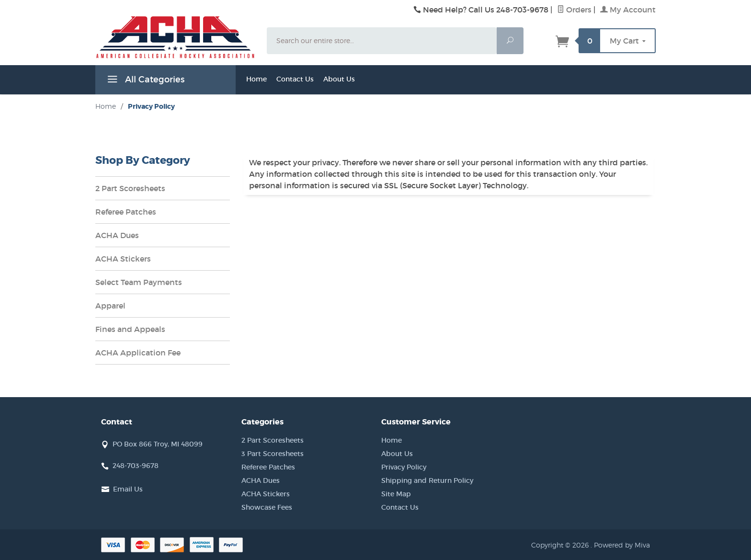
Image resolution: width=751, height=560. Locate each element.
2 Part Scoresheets (130, 188)
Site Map (396, 494)
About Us (339, 79)
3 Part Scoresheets (273, 454)
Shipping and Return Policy (427, 480)
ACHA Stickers (123, 259)
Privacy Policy (404, 467)
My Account (628, 10)
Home (256, 79)
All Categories (145, 81)
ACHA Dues (117, 235)
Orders (574, 10)
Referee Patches (126, 212)
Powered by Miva (622, 545)
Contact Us (295, 79)
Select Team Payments (139, 282)
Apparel (110, 306)
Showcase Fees (267, 507)
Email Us (128, 489)
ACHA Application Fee (138, 353)
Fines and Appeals (130, 329)
